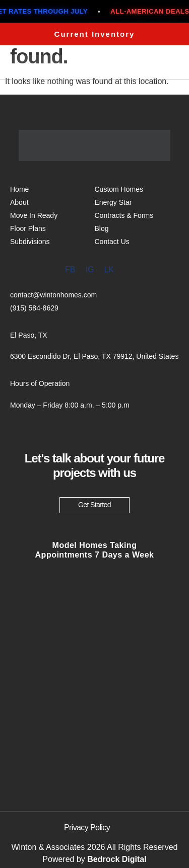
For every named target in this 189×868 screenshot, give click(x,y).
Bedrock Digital (117, 859)
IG (89, 269)
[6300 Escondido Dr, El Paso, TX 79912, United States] (94, 711)
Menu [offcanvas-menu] (152, 64)
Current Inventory (95, 34)
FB (70, 269)
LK (109, 269)
